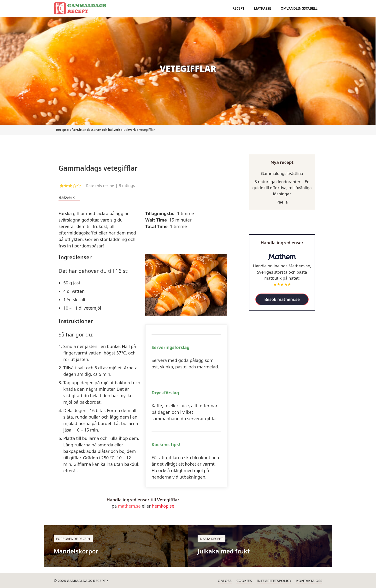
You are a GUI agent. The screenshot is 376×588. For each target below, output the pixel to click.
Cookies (244, 581)
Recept (238, 8)
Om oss (225, 581)
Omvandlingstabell (299, 8)
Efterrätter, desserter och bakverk (95, 130)
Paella (282, 202)
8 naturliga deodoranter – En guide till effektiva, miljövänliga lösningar (282, 188)
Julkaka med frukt (224, 551)
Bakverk (130, 130)
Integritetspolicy (274, 581)
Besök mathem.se (282, 299)
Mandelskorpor (76, 551)
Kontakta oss (309, 581)
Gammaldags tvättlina (282, 173)
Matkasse (262, 8)
